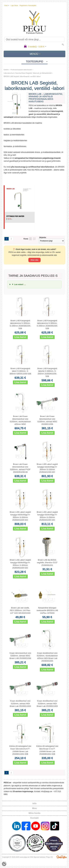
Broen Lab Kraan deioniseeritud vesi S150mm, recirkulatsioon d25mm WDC (20, 420)
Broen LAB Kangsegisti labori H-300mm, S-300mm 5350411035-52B (20, 371)
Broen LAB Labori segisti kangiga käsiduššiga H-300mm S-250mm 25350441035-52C (47, 516)
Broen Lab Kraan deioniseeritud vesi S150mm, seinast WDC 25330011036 (47, 420)
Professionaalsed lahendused (21, 70)
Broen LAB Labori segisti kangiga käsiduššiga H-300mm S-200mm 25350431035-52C (20, 516)
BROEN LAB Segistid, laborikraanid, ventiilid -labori (22, 76)
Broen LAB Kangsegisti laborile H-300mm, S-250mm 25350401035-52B (47, 372)
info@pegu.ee (47, 791)
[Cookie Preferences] (4, 864)
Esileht (6, 70)
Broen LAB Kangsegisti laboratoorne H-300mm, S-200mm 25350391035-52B (47, 324)
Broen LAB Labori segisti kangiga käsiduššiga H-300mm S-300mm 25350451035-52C (20, 564)
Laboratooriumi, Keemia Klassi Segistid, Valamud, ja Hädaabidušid (28, 73)
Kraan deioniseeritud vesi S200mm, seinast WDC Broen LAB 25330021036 (20, 656)
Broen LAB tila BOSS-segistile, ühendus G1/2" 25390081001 (47, 563)
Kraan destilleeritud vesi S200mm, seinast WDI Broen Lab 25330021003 (47, 704)
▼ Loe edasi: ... (19, 284)
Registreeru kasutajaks (28, 5)
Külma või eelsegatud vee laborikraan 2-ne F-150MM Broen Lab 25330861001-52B (47, 750)
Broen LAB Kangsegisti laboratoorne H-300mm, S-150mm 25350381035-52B (20, 324)
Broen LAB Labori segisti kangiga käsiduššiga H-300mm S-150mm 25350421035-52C (47, 468)
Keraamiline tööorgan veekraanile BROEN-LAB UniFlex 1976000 (47, 610)
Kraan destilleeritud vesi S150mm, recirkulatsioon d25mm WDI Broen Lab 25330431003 (47, 657)
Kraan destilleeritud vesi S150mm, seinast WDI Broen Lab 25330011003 (20, 704)
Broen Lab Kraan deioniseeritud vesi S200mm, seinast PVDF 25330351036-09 (20, 468)
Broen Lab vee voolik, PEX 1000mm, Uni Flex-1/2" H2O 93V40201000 (20, 610)
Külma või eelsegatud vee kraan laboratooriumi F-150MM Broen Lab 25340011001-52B (20, 750)
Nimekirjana (30, 239)
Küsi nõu (34, 260)
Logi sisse (14, 5)
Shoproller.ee (62, 857)
